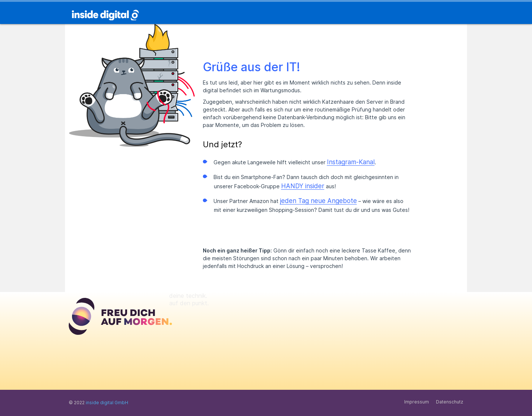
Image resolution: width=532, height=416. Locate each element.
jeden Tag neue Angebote (318, 201)
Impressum (417, 402)
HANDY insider (303, 186)
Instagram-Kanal (351, 162)
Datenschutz (450, 402)
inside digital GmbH (107, 403)
